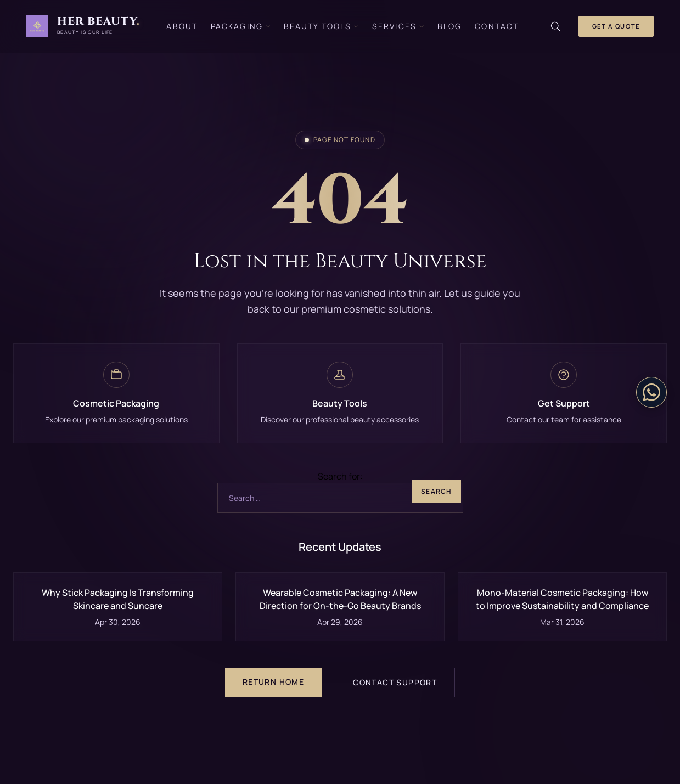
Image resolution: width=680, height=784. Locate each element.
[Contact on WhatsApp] (651, 392)
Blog (449, 26)
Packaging (241, 26)
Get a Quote (616, 26)
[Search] (555, 26)
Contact (497, 26)
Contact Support (395, 682)
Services (398, 26)
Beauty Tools (321, 26)
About (182, 26)
